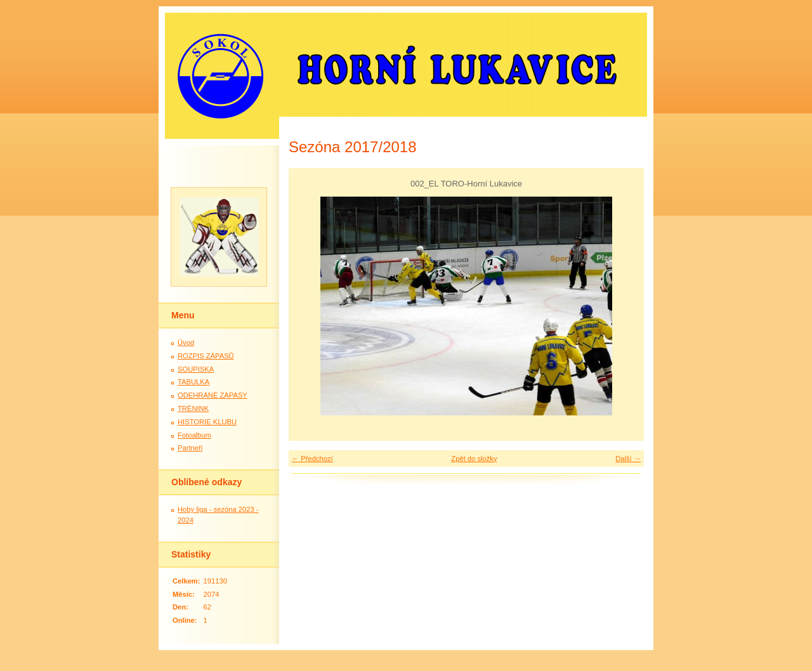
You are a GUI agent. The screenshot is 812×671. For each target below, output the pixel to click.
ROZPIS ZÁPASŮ (206, 356)
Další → (628, 459)
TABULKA (193, 382)
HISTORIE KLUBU (207, 422)
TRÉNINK (193, 408)
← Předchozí (312, 459)
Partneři (190, 448)
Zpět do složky (474, 459)
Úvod (186, 342)
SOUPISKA (196, 369)
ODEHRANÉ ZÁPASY (213, 395)
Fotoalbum (194, 435)
